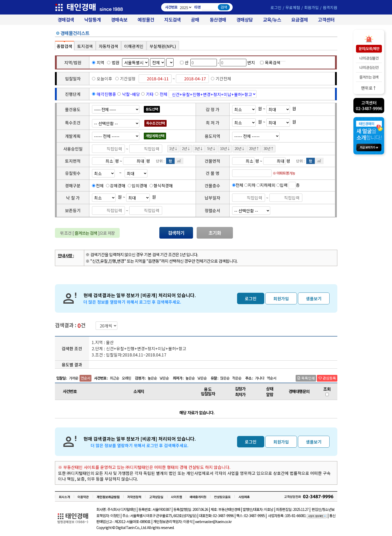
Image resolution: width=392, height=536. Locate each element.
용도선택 (152, 109)
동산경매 (218, 20)
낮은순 (164, 378)
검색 (224, 7)
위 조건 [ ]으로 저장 (87, 233)
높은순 (152, 378)
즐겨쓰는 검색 (369, 77)
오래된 (126, 378)
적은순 (237, 378)
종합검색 (65, 46)
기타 (150, 94)
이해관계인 (134, 46)
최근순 (115, 378)
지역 (98, 62)
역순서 (272, 378)
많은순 (225, 378)
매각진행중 (106, 94)
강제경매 (118, 185)
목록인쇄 (306, 378)
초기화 (215, 233)
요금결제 (300, 20)
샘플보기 (314, 298)
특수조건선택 (155, 123)
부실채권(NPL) (163, 46)
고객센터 (326, 20)
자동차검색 (108, 46)
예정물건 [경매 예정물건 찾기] (146, 20)
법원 (113, 62)
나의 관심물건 (369, 58)
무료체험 (293, 7)
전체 (163, 94)
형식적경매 (163, 185)
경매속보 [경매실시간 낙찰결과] (119, 20)
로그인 (276, 7)
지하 (252, 185)
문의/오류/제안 (369, 48)
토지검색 (85, 46)
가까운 (74, 378)
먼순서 (85, 378)
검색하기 (176, 233)
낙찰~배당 (131, 94)
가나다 (260, 378)
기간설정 (125, 78)
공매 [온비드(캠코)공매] (195, 20)
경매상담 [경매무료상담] (245, 20)
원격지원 (330, 7)
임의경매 (139, 185)
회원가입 (311, 7)
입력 (284, 185)
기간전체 (221, 78)
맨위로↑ (369, 88)
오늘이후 (102, 78)
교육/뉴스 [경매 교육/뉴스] (272, 20)
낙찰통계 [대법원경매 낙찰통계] (92, 20)
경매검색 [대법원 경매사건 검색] (66, 20)
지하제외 (268, 185)
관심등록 (327, 378)
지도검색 (173, 20)
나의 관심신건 (369, 67)
